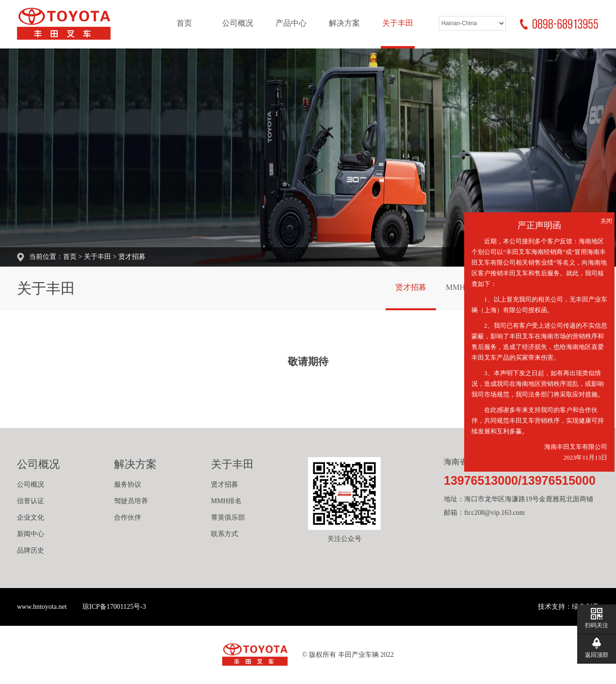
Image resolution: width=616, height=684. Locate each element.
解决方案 (344, 23)
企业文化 (31, 517)
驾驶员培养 (131, 501)
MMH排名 (463, 287)
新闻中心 (31, 534)
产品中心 (291, 23)
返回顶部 (597, 655)
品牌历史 (31, 550)
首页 (184, 23)
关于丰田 (398, 23)
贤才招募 (132, 257)
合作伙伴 (128, 517)
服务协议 (128, 485)
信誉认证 (31, 501)
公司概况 (238, 23)
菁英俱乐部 (228, 517)
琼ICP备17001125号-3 (114, 607)
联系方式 (225, 534)
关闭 (606, 221)
